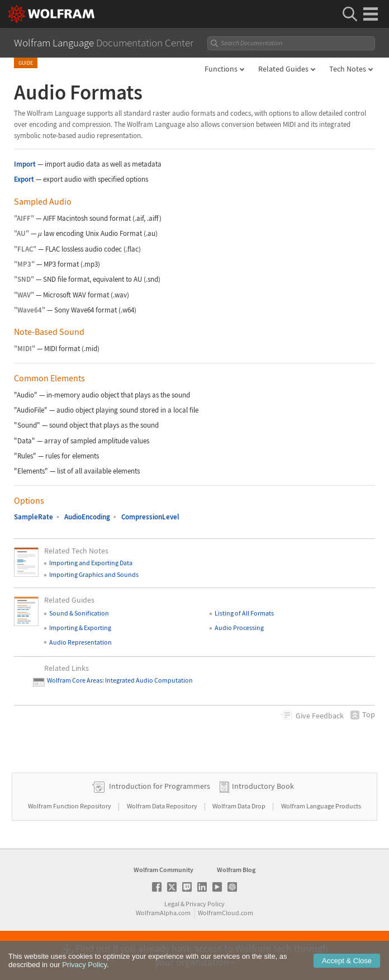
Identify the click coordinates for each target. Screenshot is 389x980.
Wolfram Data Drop (239, 806)
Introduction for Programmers (160, 786)
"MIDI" (25, 349)
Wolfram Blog (236, 870)
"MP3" (24, 264)
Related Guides (283, 69)
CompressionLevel (150, 517)
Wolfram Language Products (321, 806)
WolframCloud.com (226, 913)
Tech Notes (348, 69)
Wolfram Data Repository (163, 806)
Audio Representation (80, 642)
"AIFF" (24, 218)
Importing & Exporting (80, 628)
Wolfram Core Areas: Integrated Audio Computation (120, 680)
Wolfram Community (163, 870)
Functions (221, 69)
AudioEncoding (87, 517)
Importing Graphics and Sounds (94, 574)
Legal (172, 904)
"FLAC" (25, 249)
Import (25, 164)
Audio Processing (239, 628)
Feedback (320, 716)
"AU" (22, 233)
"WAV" (24, 295)
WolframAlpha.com (163, 913)
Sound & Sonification (79, 613)
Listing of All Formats (244, 613)
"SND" (24, 279)
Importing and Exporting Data (91, 563)
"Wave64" (30, 310)
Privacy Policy (205, 904)
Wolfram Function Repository (70, 806)
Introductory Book (263, 786)
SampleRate (34, 517)
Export (24, 179)
